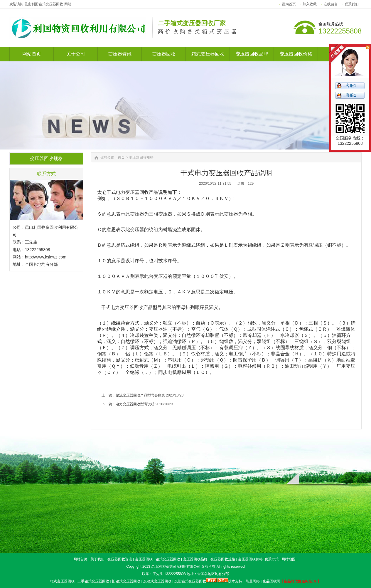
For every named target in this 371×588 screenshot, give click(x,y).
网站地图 (289, 559)
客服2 (351, 95)
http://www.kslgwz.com (46, 257)
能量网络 (253, 581)
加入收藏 (310, 4)
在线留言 (331, 4)
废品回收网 (271, 581)
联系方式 (271, 559)
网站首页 (80, 559)
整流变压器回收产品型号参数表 (140, 395)
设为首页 (289, 4)
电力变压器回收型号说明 (135, 404)
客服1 (351, 85)
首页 (121, 157)
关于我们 (97, 559)
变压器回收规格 (141, 157)
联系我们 (352, 4)
